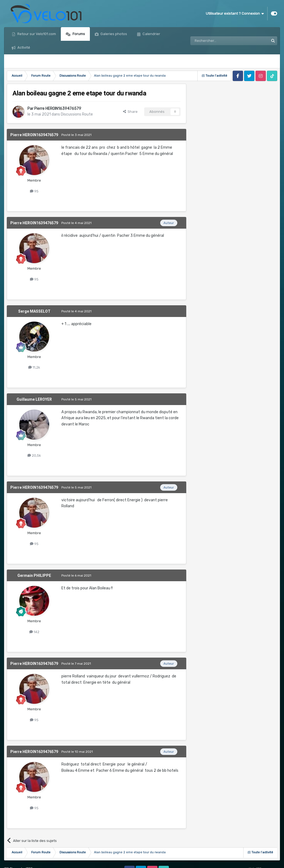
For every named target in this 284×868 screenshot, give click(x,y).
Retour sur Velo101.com (36, 34)
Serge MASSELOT (34, 311)
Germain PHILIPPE (34, 575)
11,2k (34, 367)
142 (34, 632)
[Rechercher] (218, 41)
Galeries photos (113, 34)
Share (130, 112)
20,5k (34, 455)
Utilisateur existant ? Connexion (235, 14)
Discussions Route (77, 114)
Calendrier (151, 34)
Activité (23, 47)
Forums (78, 34)
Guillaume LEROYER (34, 399)
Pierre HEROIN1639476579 (58, 109)
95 (34, 191)
